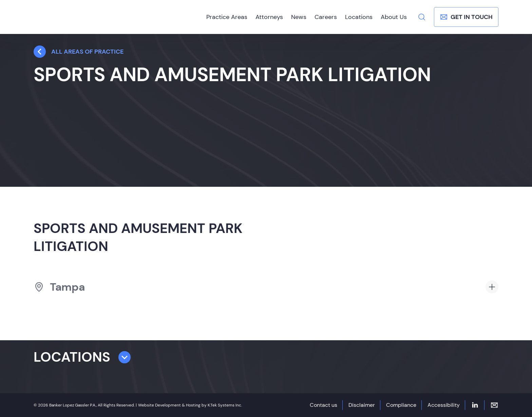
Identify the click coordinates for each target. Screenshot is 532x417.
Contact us (324, 405)
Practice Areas (227, 17)
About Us (394, 17)
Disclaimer (362, 405)
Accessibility (444, 405)
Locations (359, 17)
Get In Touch (466, 17)
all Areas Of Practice (79, 52)
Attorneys (269, 17)
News (299, 17)
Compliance (401, 405)
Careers (326, 17)
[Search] (422, 17)
